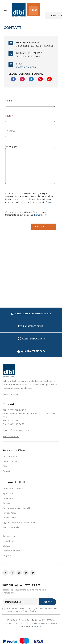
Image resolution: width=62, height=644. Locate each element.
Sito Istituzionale (11, 527)
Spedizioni (8, 493)
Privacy (49, 202)
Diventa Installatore (12, 461)
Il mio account (10, 536)
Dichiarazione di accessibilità (17, 508)
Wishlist (7, 546)
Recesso (7, 503)
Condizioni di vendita (13, 489)
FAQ (5, 466)
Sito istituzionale (11, 436)
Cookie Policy (9, 518)
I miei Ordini (9, 541)
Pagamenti (8, 498)
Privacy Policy (40, 215)
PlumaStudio (35, 626)
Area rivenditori (10, 456)
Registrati (8, 556)
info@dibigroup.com (26, 67)
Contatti (7, 471)
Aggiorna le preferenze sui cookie (19, 523)
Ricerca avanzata (11, 551)
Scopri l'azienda (11, 394)
